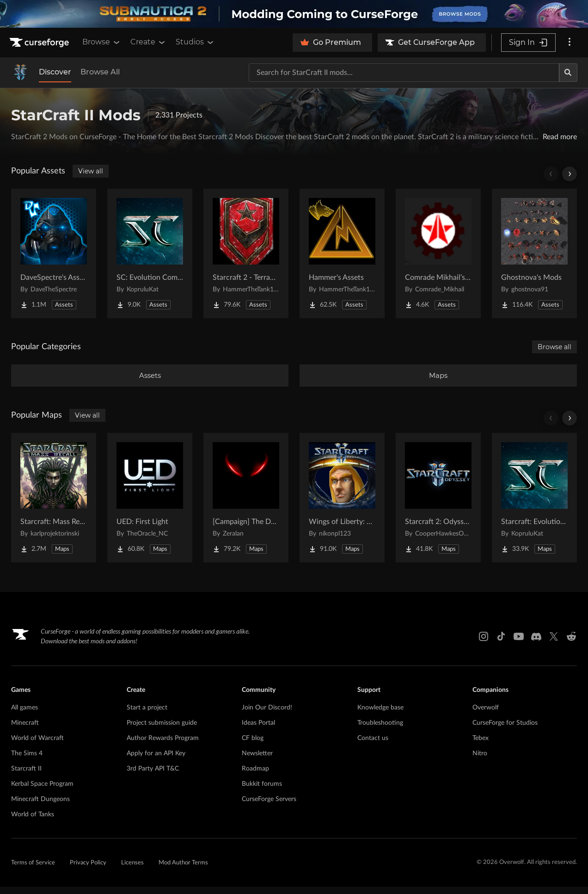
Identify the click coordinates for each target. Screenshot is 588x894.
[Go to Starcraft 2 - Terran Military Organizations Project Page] (246, 253)
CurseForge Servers (269, 807)
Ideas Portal (258, 730)
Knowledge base (380, 715)
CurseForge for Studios (505, 730)
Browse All (100, 72)
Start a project (147, 715)
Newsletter (257, 761)
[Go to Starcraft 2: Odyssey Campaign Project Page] (438, 505)
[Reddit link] (571, 644)
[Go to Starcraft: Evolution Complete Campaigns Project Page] (534, 505)
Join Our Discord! (267, 715)
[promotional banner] (294, 14)
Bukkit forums (262, 791)
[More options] (570, 43)
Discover (55, 72)
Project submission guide (162, 730)
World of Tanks (33, 822)
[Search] (568, 73)
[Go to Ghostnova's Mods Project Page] (534, 253)
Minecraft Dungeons (40, 807)
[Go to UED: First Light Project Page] (150, 505)
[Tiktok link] (501, 644)
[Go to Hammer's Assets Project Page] (342, 253)
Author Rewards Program (163, 746)
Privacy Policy (88, 870)
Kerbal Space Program (42, 791)
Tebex (481, 746)
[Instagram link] (484, 644)
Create (148, 42)
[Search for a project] (404, 73)
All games (24, 715)
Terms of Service (33, 870)
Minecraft (25, 730)
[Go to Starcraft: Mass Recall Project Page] (54, 505)
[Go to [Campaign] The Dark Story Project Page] (246, 505)
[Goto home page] (40, 43)
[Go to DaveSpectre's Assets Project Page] (54, 253)
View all (91, 171)
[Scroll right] (570, 174)
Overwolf (486, 715)
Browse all (554, 347)
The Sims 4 (27, 761)
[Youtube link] (519, 644)
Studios (195, 42)
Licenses (132, 870)
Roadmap (255, 776)
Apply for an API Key (156, 761)
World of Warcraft (37, 746)
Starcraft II (26, 776)
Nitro (480, 761)
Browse (102, 42)
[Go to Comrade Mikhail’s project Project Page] (438, 253)
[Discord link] (536, 644)
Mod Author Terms (183, 870)
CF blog (253, 746)
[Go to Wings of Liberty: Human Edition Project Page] (342, 505)
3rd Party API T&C (153, 776)
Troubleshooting (380, 730)
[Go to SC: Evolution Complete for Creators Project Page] (150, 253)
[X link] (554, 644)
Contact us (373, 746)
